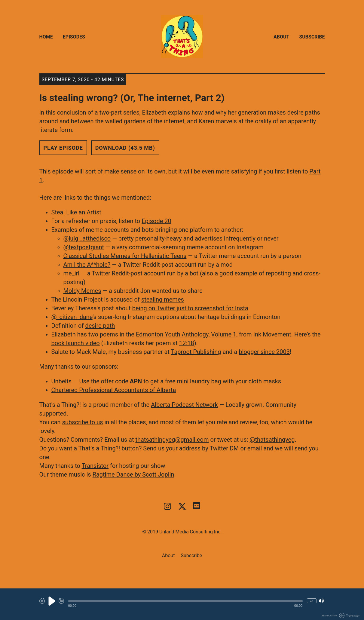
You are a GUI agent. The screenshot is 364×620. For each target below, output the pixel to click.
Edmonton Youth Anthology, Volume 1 (186, 334)
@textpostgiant (84, 247)
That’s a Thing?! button (109, 448)
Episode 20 (156, 221)
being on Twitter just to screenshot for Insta (190, 308)
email (255, 448)
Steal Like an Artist (76, 212)
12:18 (187, 343)
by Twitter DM (220, 448)
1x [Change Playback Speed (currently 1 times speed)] (311, 601)
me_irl (72, 273)
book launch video (76, 343)
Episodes (74, 37)
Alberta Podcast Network (184, 405)
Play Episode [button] (63, 148)
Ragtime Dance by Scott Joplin (133, 474)
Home (46, 37)
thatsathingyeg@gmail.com (172, 440)
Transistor (95, 466)
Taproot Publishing (196, 352)
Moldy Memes (82, 291)
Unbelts (62, 381)
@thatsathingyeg (272, 440)
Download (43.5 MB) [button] (125, 148)
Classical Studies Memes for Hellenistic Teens (125, 256)
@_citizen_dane (72, 317)
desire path (100, 326)
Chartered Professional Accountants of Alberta (114, 390)
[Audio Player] (182, 604)
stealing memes (163, 299)
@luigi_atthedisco (87, 238)
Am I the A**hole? (87, 265)
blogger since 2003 (264, 352)
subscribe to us (83, 422)
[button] (185, 601)
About (281, 37)
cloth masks (265, 381)
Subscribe (312, 37)
